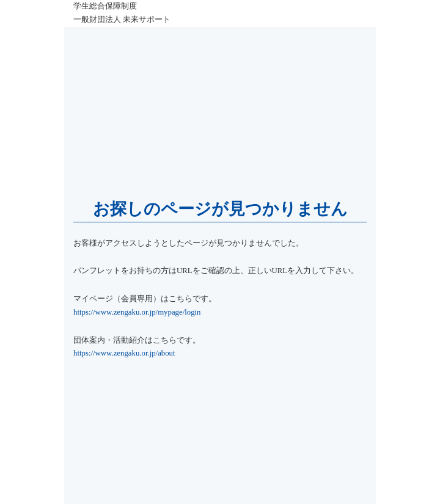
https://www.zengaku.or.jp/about (124, 353)
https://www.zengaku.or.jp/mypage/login (137, 312)
